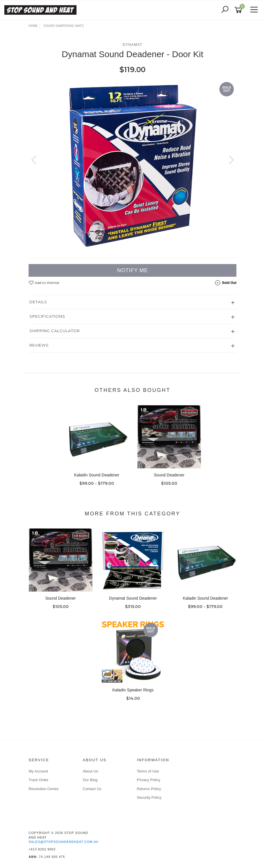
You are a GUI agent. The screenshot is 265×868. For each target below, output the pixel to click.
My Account (38, 771)
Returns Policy (149, 789)
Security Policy (149, 797)
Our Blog (90, 780)
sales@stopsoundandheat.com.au (64, 842)
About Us (90, 771)
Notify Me (133, 270)
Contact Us (92, 789)
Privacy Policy (149, 780)
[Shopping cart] (239, 10)
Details (38, 302)
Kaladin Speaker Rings (133, 690)
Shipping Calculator (55, 331)
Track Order (39, 780)
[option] (132, 166)
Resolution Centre (44, 789)
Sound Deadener (169, 475)
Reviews (39, 345)
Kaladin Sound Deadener (97, 475)
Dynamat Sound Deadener (133, 598)
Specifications (47, 316)
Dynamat (132, 45)
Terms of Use (148, 771)
